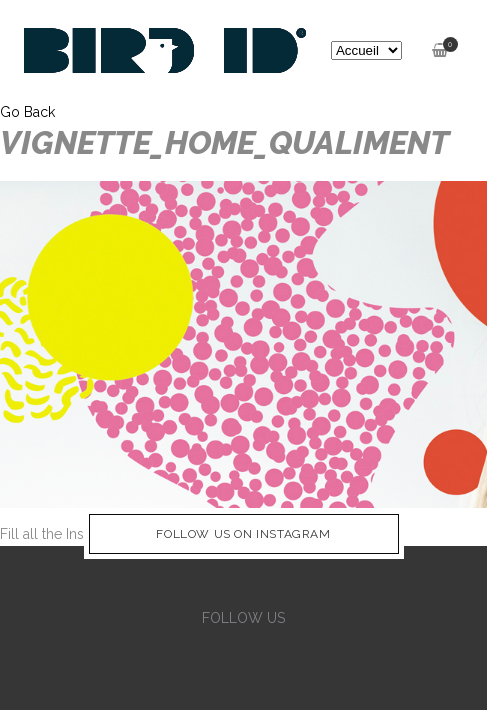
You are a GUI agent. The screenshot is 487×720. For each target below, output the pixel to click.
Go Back (27, 112)
